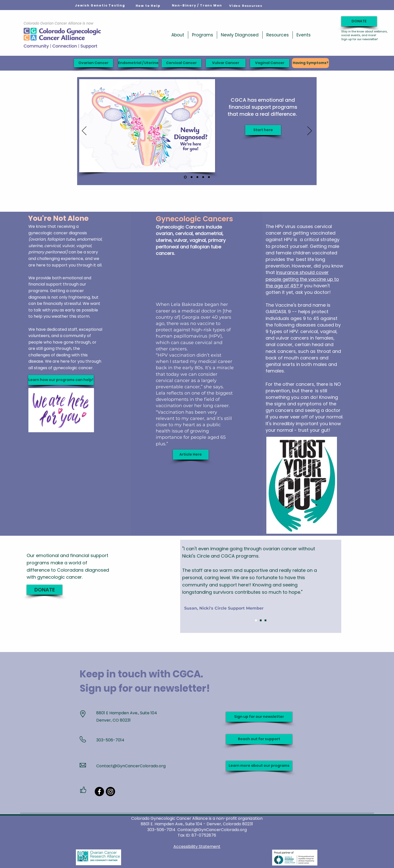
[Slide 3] (265, 620)
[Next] (310, 131)
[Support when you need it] (197, 177)
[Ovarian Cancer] (93, 63)
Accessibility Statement (197, 847)
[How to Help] (148, 6)
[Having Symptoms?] (310, 63)
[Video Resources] (246, 6)
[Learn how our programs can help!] (61, 380)
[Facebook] (99, 792)
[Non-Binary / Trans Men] (197, 6)
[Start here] (263, 130)
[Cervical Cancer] (181, 63)
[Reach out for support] (259, 739)
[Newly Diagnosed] (185, 177)
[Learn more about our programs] (259, 766)
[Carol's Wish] (203, 177)
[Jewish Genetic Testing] (100, 6)
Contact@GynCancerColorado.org (131, 766)
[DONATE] (359, 21)
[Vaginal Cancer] (270, 63)
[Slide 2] (261, 620)
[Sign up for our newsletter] (259, 717)
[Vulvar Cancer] (226, 63)
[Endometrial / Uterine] (138, 63)
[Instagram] (110, 792)
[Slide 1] (256, 620)
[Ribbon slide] (209, 177)
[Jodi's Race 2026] (192, 177)
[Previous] (84, 131)
